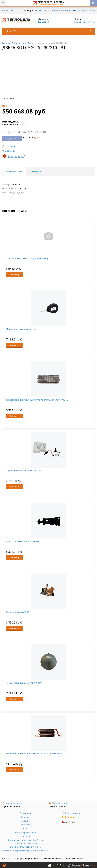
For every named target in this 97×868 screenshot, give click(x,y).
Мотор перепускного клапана (21, 329)
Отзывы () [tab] (36, 171)
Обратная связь (58, 803)
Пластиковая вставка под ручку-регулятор (27, 258)
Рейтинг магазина (72, 813)
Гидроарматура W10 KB (18, 612)
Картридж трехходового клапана (23, 541)
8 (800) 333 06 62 (11, 806)
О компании (8, 10)
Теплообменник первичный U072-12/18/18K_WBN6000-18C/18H (36, 754)
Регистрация (88, 10)
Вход (78, 10)
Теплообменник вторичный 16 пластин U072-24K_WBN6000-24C (37, 400)
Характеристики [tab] (14, 171)
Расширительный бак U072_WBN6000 (24, 683)
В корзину (14, 274)
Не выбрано (42, 10)
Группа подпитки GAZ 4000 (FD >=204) (24, 471)
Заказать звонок (12, 803)
